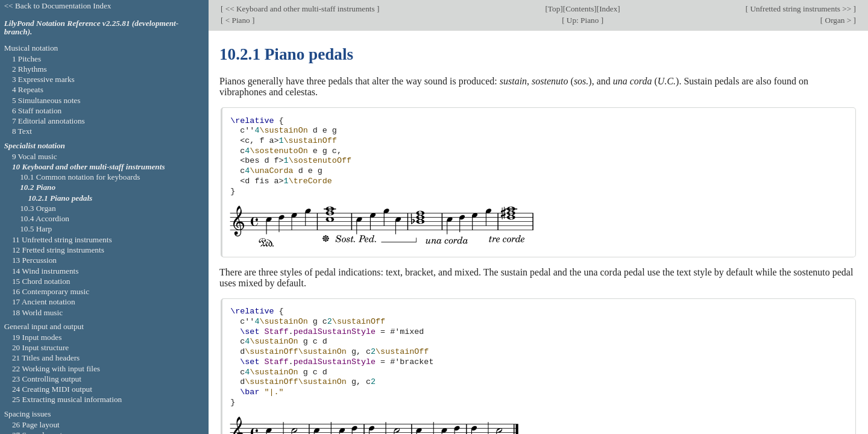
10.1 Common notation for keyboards (80, 177)
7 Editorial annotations (49, 121)
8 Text (22, 131)
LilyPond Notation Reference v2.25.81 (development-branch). (92, 28)
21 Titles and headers (46, 358)
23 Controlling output (47, 379)
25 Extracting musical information (67, 399)
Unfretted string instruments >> (801, 9)
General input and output (44, 326)
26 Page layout (36, 425)
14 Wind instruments (46, 271)
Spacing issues (28, 414)
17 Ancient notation (44, 302)
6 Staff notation (37, 111)
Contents (580, 9)
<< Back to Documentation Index (58, 6)
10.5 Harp (36, 229)
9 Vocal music (35, 156)
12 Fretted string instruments (58, 250)
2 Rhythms (30, 69)
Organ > (838, 20)
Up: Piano (583, 20)
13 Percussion (34, 260)
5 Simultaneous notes (46, 100)
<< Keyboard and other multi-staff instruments (300, 9)
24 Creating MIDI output (52, 389)
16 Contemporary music (51, 291)
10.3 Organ (38, 208)
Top (554, 9)
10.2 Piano (38, 187)
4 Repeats (28, 90)
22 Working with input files (56, 369)
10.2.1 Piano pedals (60, 198)
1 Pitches (27, 59)
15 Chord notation (41, 281)
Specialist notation (35, 146)
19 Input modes (37, 337)
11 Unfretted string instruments (62, 240)
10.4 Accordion (45, 219)
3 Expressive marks (43, 79)
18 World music (37, 313)
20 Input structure (40, 348)
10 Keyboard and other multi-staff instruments (89, 167)
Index (608, 9)
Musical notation (31, 48)
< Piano (237, 20)
